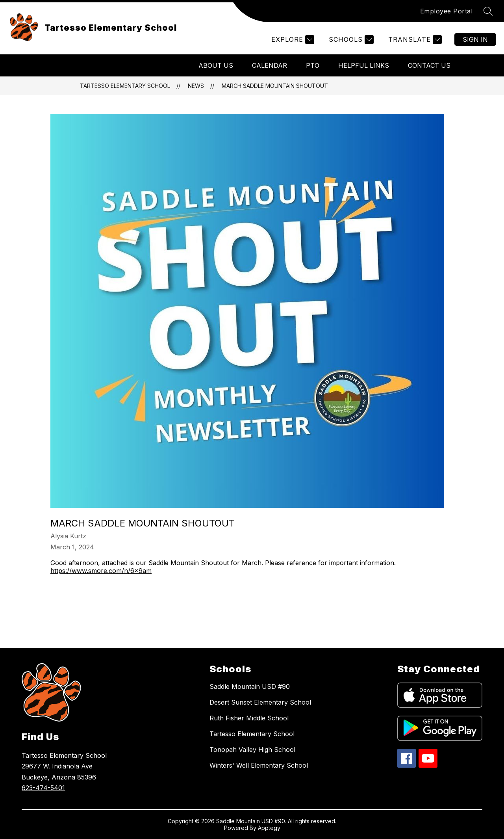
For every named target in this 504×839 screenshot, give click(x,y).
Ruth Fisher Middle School (249, 718)
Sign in (475, 39)
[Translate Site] (414, 40)
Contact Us (429, 65)
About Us (216, 65)
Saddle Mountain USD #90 (250, 686)
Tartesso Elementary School (125, 86)
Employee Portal (447, 11)
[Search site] (488, 11)
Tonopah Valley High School (252, 750)
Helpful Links (364, 65)
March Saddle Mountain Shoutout (275, 86)
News (196, 86)
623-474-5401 (43, 788)
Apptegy (269, 828)
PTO (313, 65)
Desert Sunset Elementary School (260, 702)
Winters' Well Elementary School (259, 765)
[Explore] (292, 40)
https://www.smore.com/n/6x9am (101, 571)
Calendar (270, 65)
